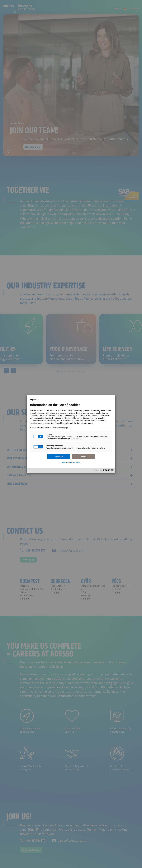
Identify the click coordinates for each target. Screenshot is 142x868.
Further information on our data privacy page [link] (49, 428)
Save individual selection (71, 463)
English (34, 400)
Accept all (59, 457)
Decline (83, 457)
